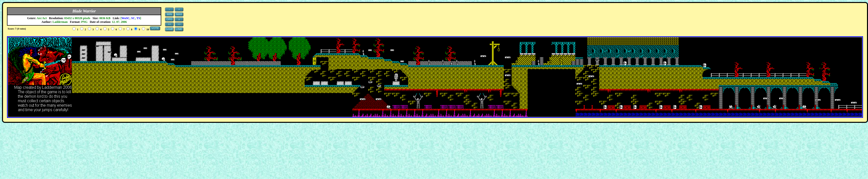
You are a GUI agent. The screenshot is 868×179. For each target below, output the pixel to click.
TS (138, 18)
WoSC (126, 18)
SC (133, 18)
